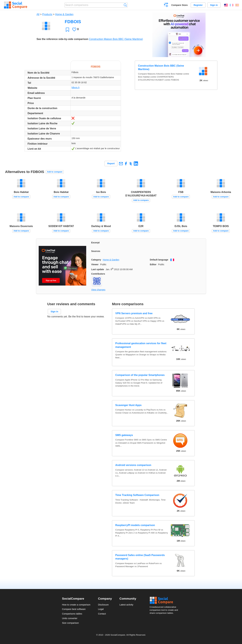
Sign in (214, 5)
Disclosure (103, 605)
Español (237, 5)
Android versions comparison (133, 465)
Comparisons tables (72, 614)
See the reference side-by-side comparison (62, 39)
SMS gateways (124, 435)
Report (111, 163)
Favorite (67, 30)
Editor (153, 264)
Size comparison (70, 623)
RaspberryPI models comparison (135, 525)
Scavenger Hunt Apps (129, 405)
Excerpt (95, 243)
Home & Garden (64, 14)
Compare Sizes (179, 5)
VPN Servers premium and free (134, 313)
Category (96, 260)
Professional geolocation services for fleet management (141, 345)
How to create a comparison (76, 605)
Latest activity (126, 605)
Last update (98, 269)
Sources (96, 251)
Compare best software (74, 609)
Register (198, 5)
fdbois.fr (76, 88)
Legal (101, 609)
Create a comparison (166, 5)
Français (232, 5)
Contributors (98, 274)
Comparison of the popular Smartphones (140, 375)
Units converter (70, 618)
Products (47, 14)
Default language (159, 260)
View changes (98, 290)
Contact (102, 614)
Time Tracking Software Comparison (137, 495)
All (38, 14)
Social (165, 600)
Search (125, 5)
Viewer (95, 264)
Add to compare (55, 172)
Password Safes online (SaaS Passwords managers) (140, 557)
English (226, 5)
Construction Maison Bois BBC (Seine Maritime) (116, 39)
